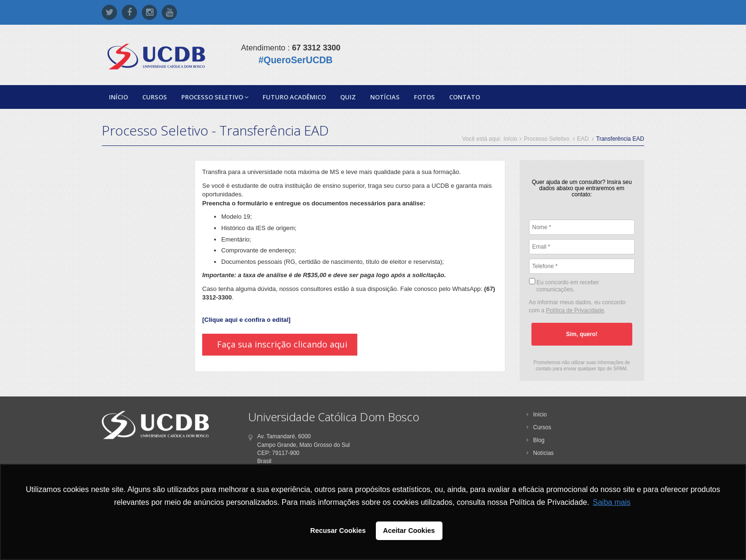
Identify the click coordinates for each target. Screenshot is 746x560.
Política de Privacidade (575, 310)
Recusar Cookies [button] (338, 531)
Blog (536, 440)
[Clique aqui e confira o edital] (246, 320)
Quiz (348, 97)
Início (118, 97)
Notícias (385, 97)
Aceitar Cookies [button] (409, 531)
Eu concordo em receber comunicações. (564, 285)
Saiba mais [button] (612, 502)
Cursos (155, 97)
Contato (465, 97)
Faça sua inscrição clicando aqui (282, 344)
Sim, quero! (582, 334)
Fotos (424, 97)
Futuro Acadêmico (294, 97)
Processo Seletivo (215, 97)
